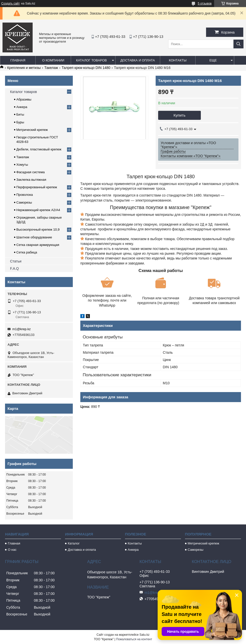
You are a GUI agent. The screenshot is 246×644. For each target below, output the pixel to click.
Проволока (25, 195)
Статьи (16, 261)
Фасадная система (30, 172)
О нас (12, 550)
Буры (20, 122)
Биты (20, 114)
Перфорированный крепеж (37, 187)
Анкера (22, 107)
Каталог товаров (91, 60)
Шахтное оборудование (34, 237)
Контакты (178, 60)
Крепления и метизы (24, 68)
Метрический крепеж (32, 130)
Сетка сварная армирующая (38, 245)
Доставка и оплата (138, 60)
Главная (18, 60)
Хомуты (22, 165)
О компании (53, 60)
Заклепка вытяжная (31, 180)
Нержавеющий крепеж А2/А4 (38, 210)
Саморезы (24, 202)
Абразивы (24, 99)
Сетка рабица (27, 252)
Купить (179, 115)
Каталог (74, 543)
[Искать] (238, 44)
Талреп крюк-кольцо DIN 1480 (86, 68)
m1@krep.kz (21, 329)
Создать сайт (11, 4)
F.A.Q (14, 268)
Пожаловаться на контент (134, 639)
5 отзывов (205, 4)
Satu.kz (144, 635)
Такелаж (51, 68)
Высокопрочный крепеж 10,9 (38, 229)
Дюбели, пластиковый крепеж (39, 149)
